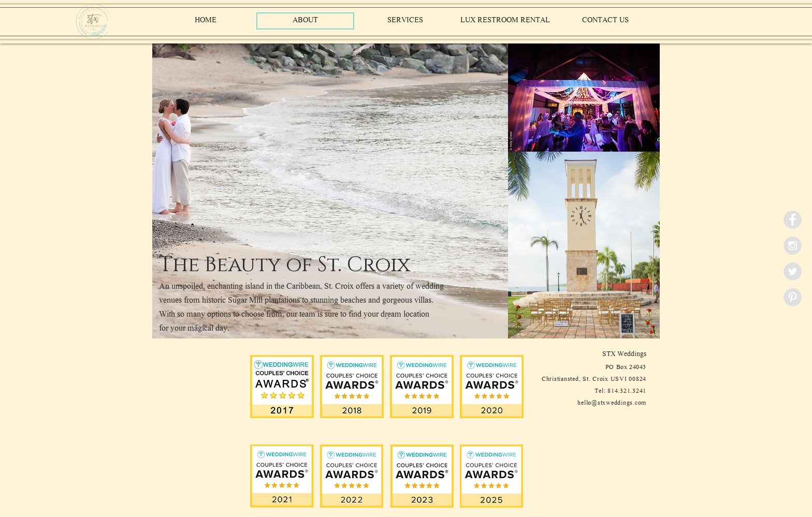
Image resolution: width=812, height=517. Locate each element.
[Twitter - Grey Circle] (793, 271)
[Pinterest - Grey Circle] (793, 297)
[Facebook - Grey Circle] (793, 220)
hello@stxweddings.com (612, 403)
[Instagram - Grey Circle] (793, 246)
